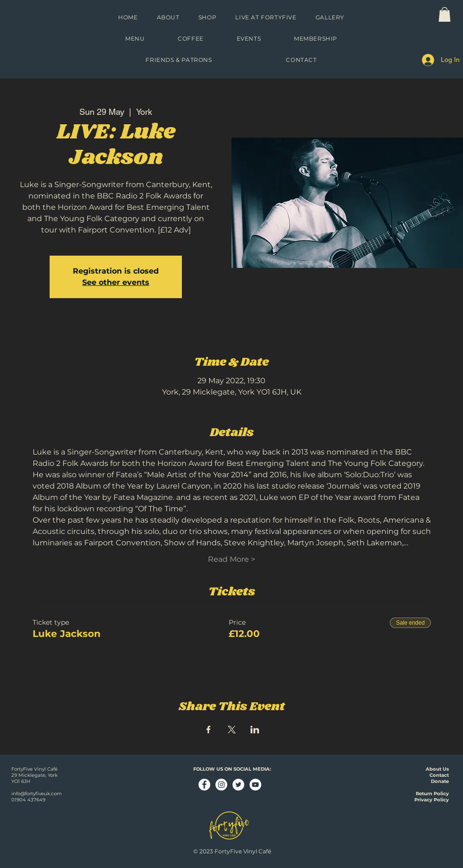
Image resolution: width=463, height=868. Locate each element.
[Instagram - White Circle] (221, 785)
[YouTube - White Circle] (255, 785)
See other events (116, 282)
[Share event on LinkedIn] (255, 730)
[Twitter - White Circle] (238, 785)
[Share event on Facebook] (209, 730)
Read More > (231, 559)
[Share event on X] (232, 730)
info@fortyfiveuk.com (37, 794)
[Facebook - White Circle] (204, 785)
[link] (445, 14)
